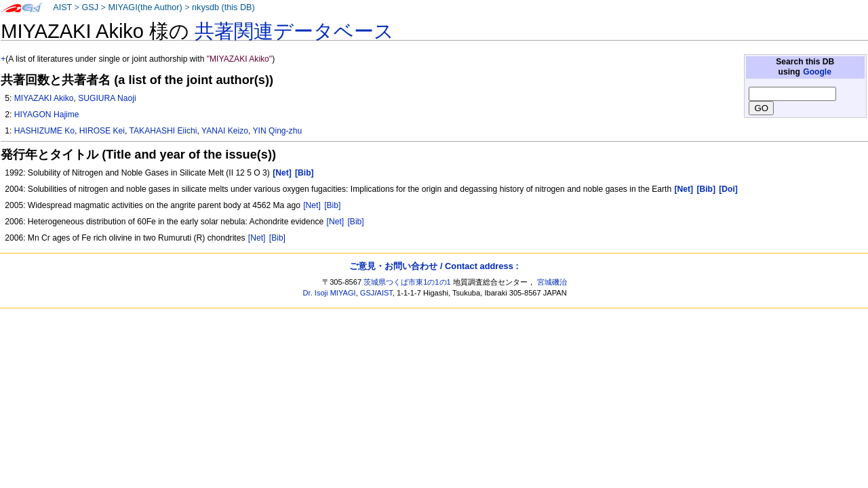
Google (817, 72)
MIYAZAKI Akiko (44, 98)
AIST (62, 7)
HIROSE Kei (102, 131)
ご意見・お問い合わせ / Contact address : (434, 266)
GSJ (90, 7)
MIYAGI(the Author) (145, 7)
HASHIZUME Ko (44, 131)
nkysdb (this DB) (223, 7)
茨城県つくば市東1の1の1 (407, 282)
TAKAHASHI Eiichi (163, 131)
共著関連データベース (294, 31)
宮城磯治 (552, 282)
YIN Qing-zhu (278, 131)
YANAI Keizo (225, 131)
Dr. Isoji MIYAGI (330, 293)
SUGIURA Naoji (107, 98)
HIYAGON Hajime (47, 115)
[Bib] (332, 205)
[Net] (312, 205)
